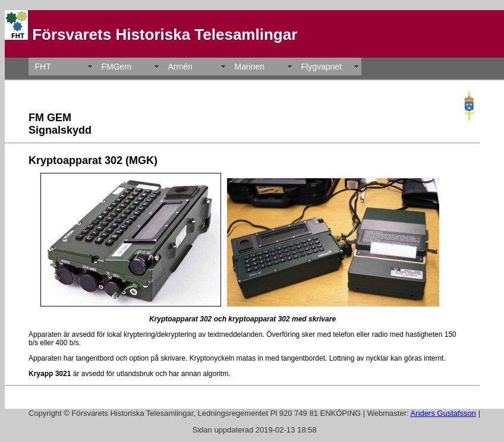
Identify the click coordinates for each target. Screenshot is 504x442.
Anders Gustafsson (444, 413)
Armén (180, 67)
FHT (43, 67)
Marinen (250, 67)
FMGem (117, 67)
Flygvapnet (322, 67)
